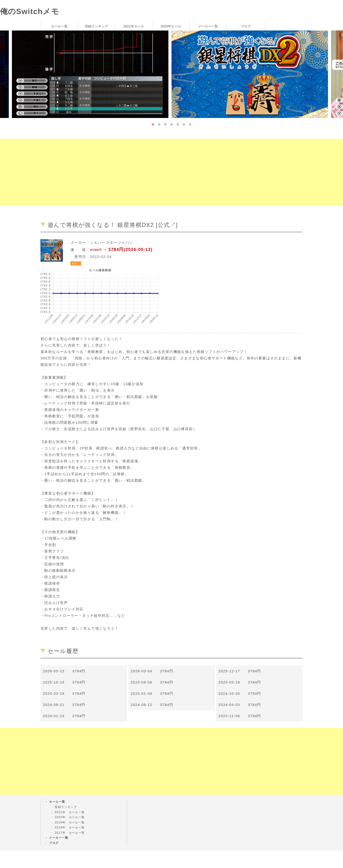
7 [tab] (190, 124)
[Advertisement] (143, 172)
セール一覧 (59, 26)
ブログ (246, 26)
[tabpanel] (251, 74)
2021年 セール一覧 (70, 812)
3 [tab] (165, 124)
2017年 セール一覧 (70, 833)
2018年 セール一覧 (70, 827)
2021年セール (134, 26)
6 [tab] (184, 124)
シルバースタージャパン (111, 243)
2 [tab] (159, 124)
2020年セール (171, 26)
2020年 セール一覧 (70, 817)
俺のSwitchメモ (30, 11)
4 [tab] (171, 124)
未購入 (76, 263)
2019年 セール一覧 (70, 822)
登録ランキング (96, 26)
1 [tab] (153, 124)
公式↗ (167, 225)
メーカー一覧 (208, 26)
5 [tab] (178, 124)
